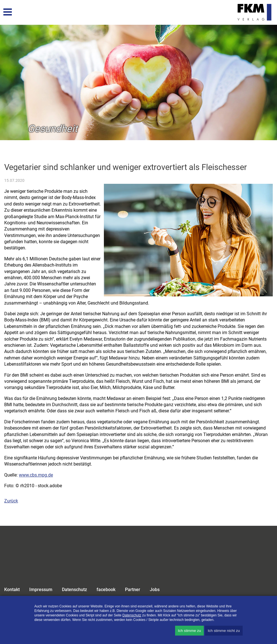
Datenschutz (74, 590)
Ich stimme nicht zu (224, 631)
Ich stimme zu (189, 631)
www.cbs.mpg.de (36, 475)
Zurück (11, 501)
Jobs (155, 590)
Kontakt (12, 590)
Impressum (41, 590)
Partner (133, 590)
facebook (106, 590)
